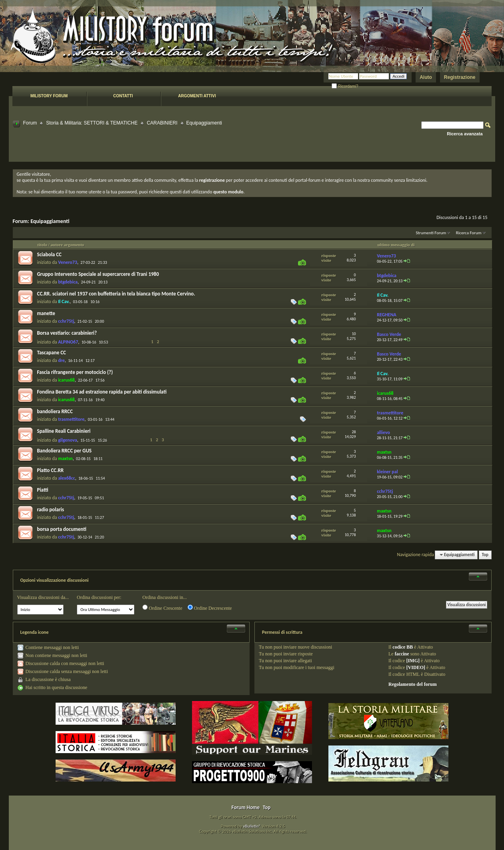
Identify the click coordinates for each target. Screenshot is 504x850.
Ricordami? (345, 86)
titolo (42, 245)
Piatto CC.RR (51, 470)
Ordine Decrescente (210, 608)
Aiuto (426, 77)
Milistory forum (49, 96)
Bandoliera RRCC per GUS (65, 451)
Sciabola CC (49, 254)
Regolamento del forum (413, 684)
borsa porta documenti (62, 529)
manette (46, 313)
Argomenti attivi (197, 96)
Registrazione (460, 77)
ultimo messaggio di (396, 245)
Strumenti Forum (431, 233)
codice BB (403, 647)
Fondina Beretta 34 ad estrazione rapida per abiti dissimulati (102, 392)
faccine (402, 654)
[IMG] (413, 661)
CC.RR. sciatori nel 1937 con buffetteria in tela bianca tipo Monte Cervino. (116, 294)
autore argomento (68, 245)
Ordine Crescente (162, 608)
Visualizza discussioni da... (43, 597)
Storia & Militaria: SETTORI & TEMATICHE (92, 123)
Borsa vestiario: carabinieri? (67, 333)
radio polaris (51, 509)
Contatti (123, 96)
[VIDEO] (416, 667)
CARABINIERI (162, 123)
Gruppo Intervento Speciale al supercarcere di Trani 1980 (98, 274)
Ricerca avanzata (465, 134)
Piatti (43, 490)
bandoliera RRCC (55, 411)
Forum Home (246, 807)
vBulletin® (252, 826)
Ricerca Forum (469, 233)
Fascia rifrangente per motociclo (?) (75, 372)
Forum (30, 123)
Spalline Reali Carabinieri (64, 431)
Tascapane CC (52, 353)
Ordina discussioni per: (99, 597)
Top (485, 555)
